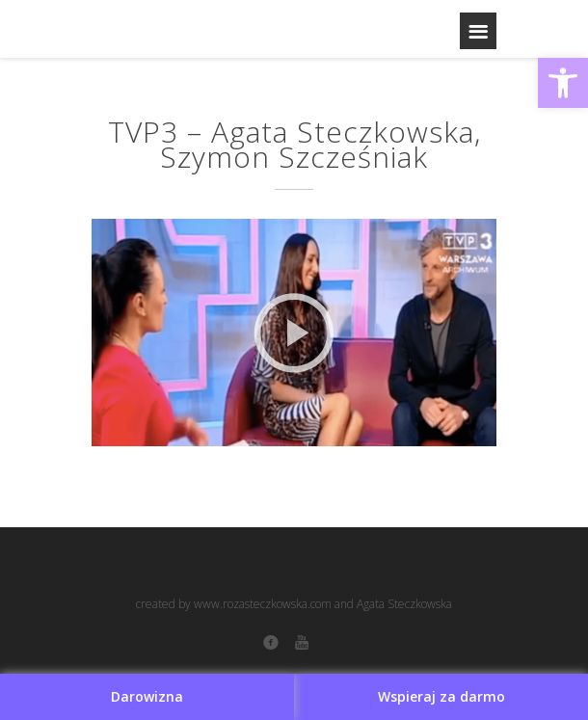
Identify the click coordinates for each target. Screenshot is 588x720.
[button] (563, 83)
